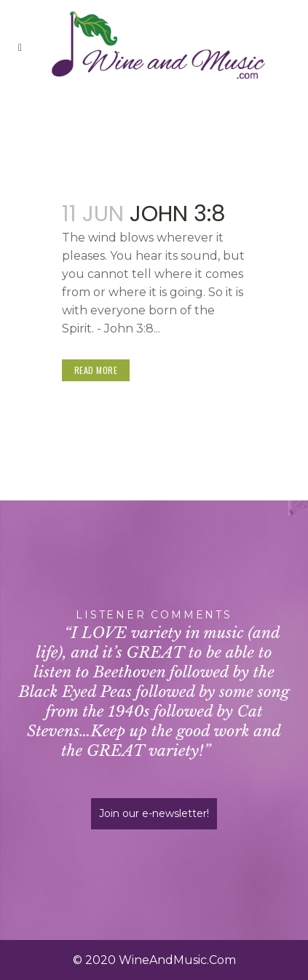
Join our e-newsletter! (154, 813)
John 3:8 (178, 214)
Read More (96, 370)
